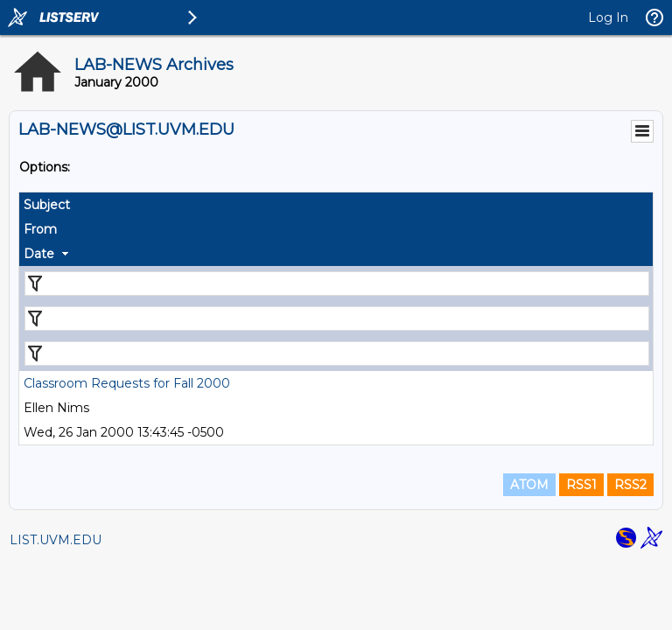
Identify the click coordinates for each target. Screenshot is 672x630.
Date (39, 254)
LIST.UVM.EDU (56, 540)
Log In (608, 17)
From (40, 229)
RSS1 (581, 485)
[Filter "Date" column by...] (337, 353)
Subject (47, 205)
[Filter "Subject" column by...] (337, 283)
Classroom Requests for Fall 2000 (127, 383)
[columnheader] (336, 205)
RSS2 (630, 485)
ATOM (529, 485)
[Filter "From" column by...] (337, 318)
